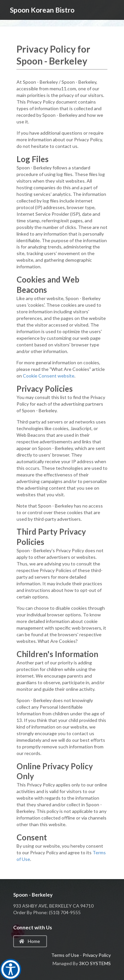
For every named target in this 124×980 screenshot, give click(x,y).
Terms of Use (65, 955)
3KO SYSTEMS (95, 963)
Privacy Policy (97, 955)
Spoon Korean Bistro (42, 10)
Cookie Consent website (49, 376)
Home (30, 941)
